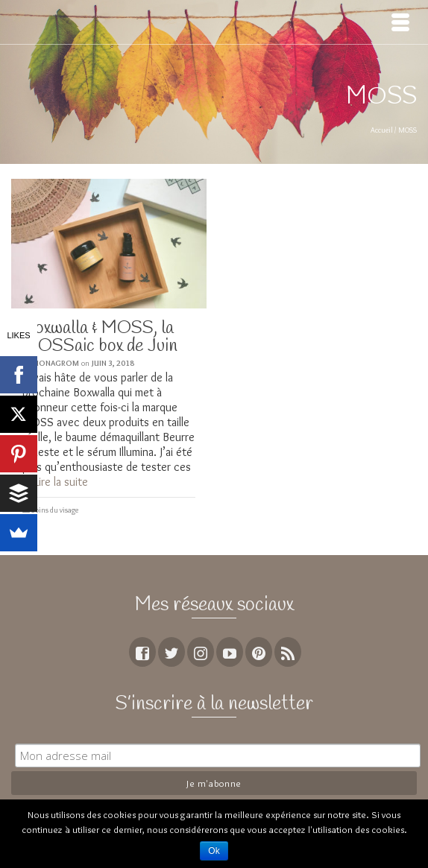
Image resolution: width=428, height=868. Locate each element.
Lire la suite (61, 482)
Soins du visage (55, 510)
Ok (214, 851)
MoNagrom (56, 363)
